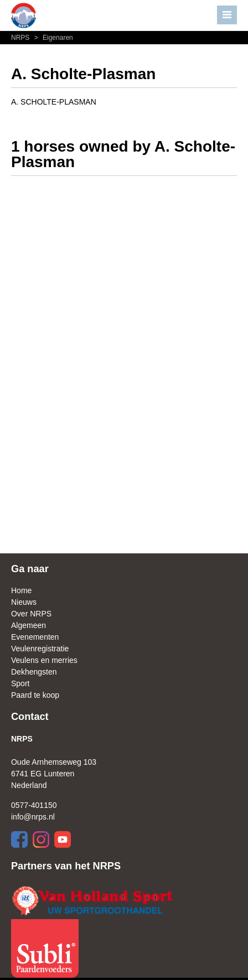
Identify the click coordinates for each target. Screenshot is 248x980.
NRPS (21, 38)
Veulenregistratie (40, 649)
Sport (20, 683)
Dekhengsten (34, 672)
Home (21, 590)
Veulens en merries (44, 660)
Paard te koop (35, 695)
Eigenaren (52, 38)
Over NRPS (31, 614)
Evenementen (35, 637)
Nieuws (24, 602)
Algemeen (29, 625)
